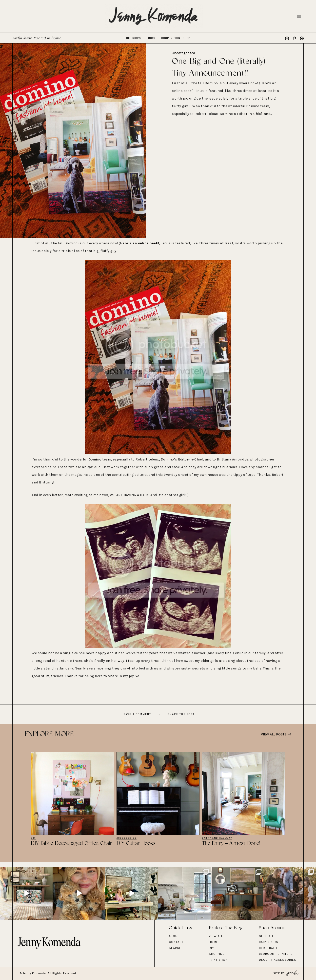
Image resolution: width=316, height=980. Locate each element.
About (174, 936)
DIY (33, 838)
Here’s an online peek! (140, 243)
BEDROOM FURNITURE (276, 954)
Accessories (127, 838)
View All (216, 936)
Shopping (217, 954)
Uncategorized (183, 53)
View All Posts (276, 734)
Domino (95, 459)
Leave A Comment (136, 714)
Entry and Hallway (217, 838)
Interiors (134, 38)
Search (175, 948)
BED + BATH (268, 948)
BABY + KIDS (269, 942)
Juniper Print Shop (175, 38)
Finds (151, 38)
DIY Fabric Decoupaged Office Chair (71, 844)
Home (214, 942)
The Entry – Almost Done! (231, 844)
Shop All (266, 936)
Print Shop (218, 960)
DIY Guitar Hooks (136, 844)
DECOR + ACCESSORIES (278, 960)
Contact (176, 942)
